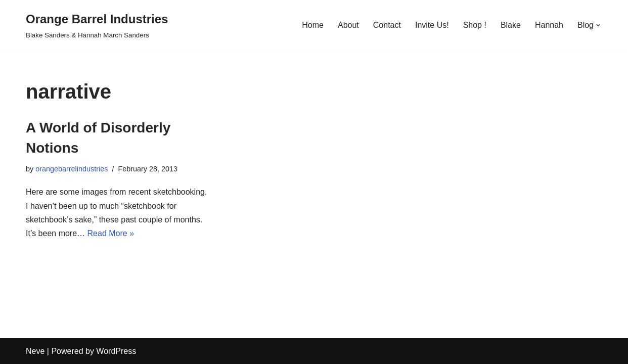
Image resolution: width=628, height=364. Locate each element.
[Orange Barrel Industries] (97, 25)
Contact (387, 25)
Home (313, 25)
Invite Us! (432, 25)
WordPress (116, 351)
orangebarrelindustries (72, 169)
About (348, 25)
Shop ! (475, 25)
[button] (598, 25)
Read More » (111, 233)
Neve (35, 351)
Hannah (549, 25)
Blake (511, 25)
